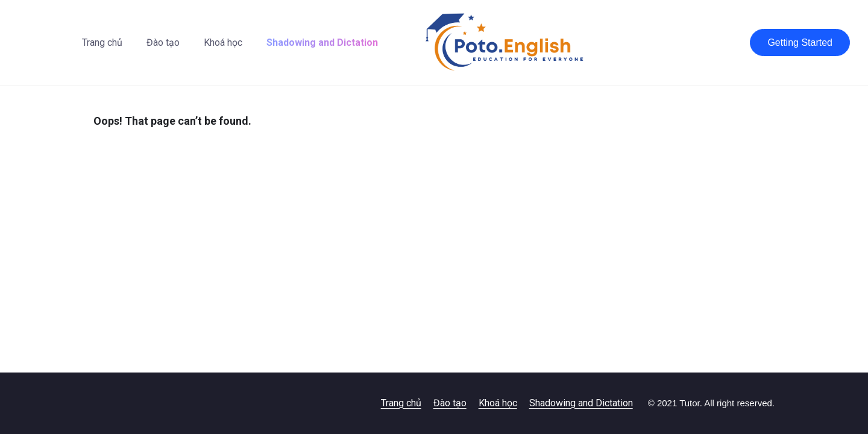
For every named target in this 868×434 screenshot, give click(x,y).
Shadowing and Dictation (322, 42)
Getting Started (800, 42)
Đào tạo (163, 42)
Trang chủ (102, 42)
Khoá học (223, 42)
